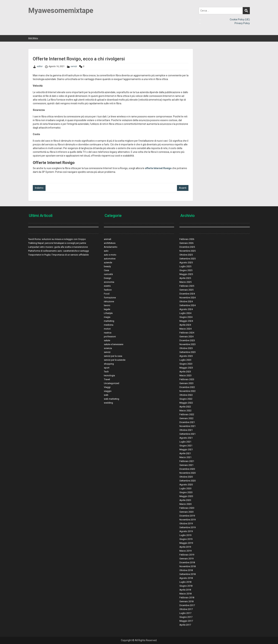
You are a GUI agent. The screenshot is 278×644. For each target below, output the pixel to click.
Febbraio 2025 (187, 286)
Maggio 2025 (186, 274)
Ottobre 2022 (186, 395)
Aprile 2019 (185, 547)
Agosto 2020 (186, 485)
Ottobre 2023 (186, 348)
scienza (108, 348)
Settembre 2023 (187, 352)
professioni (110, 337)
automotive (110, 259)
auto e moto (110, 255)
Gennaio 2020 (186, 512)
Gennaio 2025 (186, 290)
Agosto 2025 (186, 263)
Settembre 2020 (187, 481)
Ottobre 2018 (186, 570)
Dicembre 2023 (187, 340)
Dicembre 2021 (187, 422)
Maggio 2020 (186, 496)
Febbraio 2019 (187, 555)
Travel (107, 379)
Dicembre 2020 (187, 469)
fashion (108, 290)
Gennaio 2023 (186, 383)
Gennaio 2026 (186, 243)
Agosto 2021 (186, 438)
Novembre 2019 (187, 520)
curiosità (108, 274)
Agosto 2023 (186, 356)
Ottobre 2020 (186, 477)
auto (106, 251)
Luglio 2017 (185, 613)
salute (107, 340)
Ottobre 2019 (186, 524)
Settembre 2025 (187, 259)
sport (107, 368)
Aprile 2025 (185, 278)
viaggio (108, 391)
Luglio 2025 (185, 266)
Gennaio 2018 (186, 601)
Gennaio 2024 (186, 337)
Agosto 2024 (186, 309)
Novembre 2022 (187, 391)
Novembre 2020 (187, 473)
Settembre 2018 (187, 574)
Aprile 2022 (185, 407)
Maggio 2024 (186, 321)
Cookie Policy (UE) (240, 19)
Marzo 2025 (185, 282)
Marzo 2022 (185, 411)
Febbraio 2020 (187, 508)
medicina (109, 325)
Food (107, 294)
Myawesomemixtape (61, 11)
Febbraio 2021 (187, 461)
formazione (110, 298)
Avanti (183, 188)
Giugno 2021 (186, 446)
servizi (74, 66)
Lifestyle (108, 313)
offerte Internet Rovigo (158, 168)
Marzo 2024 (185, 329)
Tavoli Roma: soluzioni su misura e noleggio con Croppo (57, 239)
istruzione (109, 301)
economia (109, 282)
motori (107, 329)
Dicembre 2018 (187, 562)
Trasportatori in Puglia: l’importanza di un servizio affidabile (58, 255)
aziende (108, 263)
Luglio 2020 (185, 488)
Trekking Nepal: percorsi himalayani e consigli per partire (57, 243)
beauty (107, 266)
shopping (109, 364)
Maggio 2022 (186, 403)
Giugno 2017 (186, 617)
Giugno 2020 (186, 492)
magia (107, 317)
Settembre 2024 (187, 305)
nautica (108, 333)
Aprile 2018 (185, 590)
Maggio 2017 (186, 621)
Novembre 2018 (187, 566)
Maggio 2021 (186, 449)
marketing (109, 321)
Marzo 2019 (185, 551)
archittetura (110, 243)
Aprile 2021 (185, 453)
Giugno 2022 (186, 399)
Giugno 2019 (186, 539)
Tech (106, 372)
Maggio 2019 (186, 543)
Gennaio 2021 (186, 465)
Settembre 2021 (187, 434)
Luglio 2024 (185, 313)
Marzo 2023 (185, 375)
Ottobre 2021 (186, 430)
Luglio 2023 (185, 360)
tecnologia (109, 375)
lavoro (107, 305)
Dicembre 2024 (187, 294)
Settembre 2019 (187, 527)
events (107, 286)
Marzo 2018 (185, 594)
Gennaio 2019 (186, 559)
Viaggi (107, 387)
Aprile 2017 (185, 625)
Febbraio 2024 (187, 333)
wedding (108, 403)
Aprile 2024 (185, 325)
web (106, 395)
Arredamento (111, 247)
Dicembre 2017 (187, 605)
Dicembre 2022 (187, 387)
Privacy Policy (242, 23)
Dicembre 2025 (187, 247)
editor (40, 66)
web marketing (112, 399)
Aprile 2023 (185, 372)
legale (107, 309)
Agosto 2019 (186, 531)
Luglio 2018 (185, 582)
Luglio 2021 (185, 442)
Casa (106, 270)
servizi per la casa (113, 356)
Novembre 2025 (187, 251)
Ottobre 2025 (186, 255)
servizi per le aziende (115, 360)
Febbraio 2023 (187, 379)
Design (108, 278)
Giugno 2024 (186, 317)
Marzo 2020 (185, 504)
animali (108, 239)
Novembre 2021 (187, 426)
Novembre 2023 (187, 344)
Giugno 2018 (186, 586)
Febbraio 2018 (187, 598)
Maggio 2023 (186, 368)
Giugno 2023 (186, 364)
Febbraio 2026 (187, 239)
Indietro (39, 188)
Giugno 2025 (186, 270)
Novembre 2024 (187, 298)
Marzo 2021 (185, 457)
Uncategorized (112, 383)
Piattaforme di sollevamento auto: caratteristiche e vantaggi (59, 251)
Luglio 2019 (185, 535)
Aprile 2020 (185, 500)
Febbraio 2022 (187, 414)
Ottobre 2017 (186, 609)
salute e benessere (114, 344)
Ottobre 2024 (186, 301)
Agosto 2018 (186, 578)
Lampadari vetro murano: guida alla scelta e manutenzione (58, 247)
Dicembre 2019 (187, 516)
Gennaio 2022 (186, 418)
